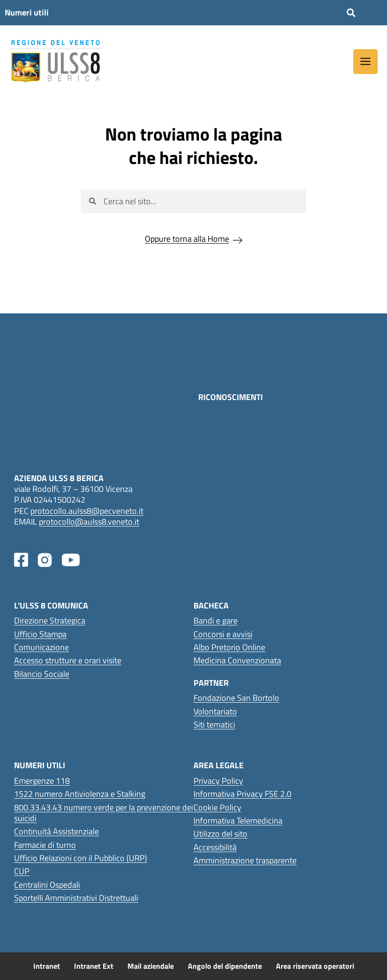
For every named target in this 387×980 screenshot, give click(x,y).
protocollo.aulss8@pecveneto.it (87, 511)
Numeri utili (27, 12)
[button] (351, 13)
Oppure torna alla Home (187, 239)
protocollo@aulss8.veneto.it (89, 522)
